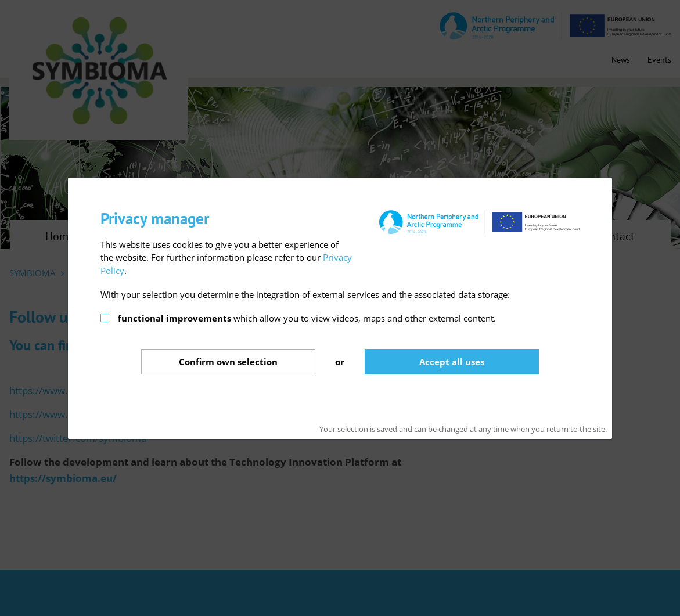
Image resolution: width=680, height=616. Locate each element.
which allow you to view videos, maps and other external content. (307, 318)
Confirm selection (228, 362)
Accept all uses (452, 362)
